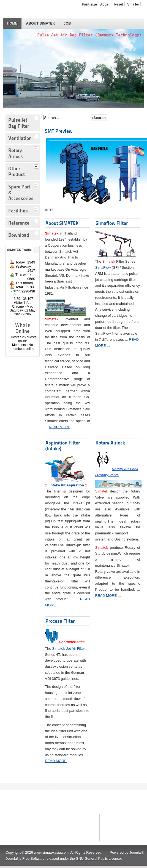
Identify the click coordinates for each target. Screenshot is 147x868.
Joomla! (12, 861)
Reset (118, 4)
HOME (12, 23)
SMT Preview (59, 131)
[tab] (37, 117)
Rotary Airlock (110, 443)
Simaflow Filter (112, 223)
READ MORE (60, 427)
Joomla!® (137, 855)
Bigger (104, 4)
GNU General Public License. (99, 861)
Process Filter (60, 621)
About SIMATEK (40, 23)
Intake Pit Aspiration (67, 485)
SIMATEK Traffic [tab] (19, 250)
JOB (67, 23)
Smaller (133, 4)
